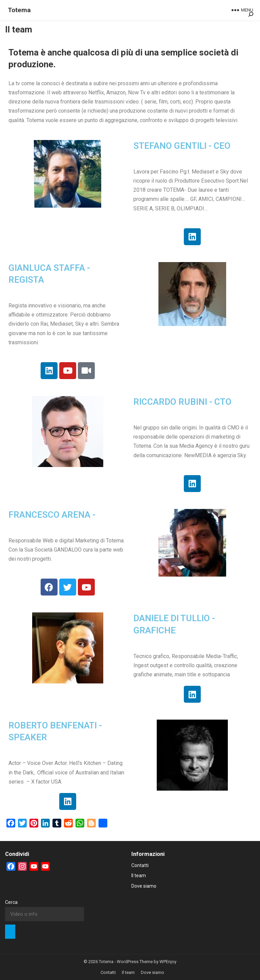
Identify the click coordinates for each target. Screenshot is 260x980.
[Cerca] (10, 932)
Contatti (140, 865)
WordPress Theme (135, 962)
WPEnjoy (168, 962)
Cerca (11, 902)
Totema (19, 10)
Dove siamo (144, 886)
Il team (139, 876)
